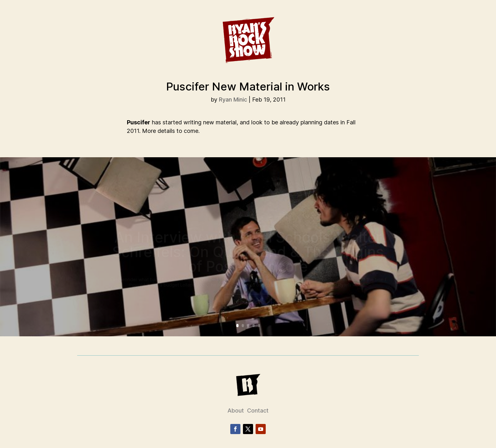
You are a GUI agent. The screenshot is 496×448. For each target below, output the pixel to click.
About (236, 411)
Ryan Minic (233, 100)
